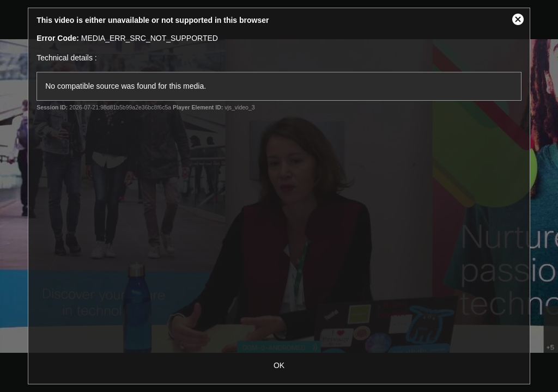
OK (279, 365)
